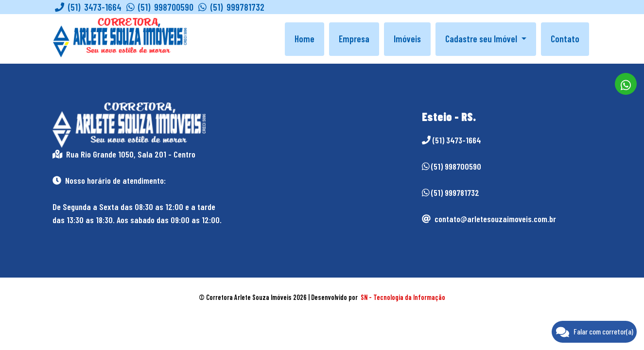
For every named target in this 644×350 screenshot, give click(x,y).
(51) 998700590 (160, 7)
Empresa (354, 39)
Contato (565, 39)
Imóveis (407, 39)
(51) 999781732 (231, 7)
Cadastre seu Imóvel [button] (482, 39)
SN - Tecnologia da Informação (403, 297)
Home (305, 39)
